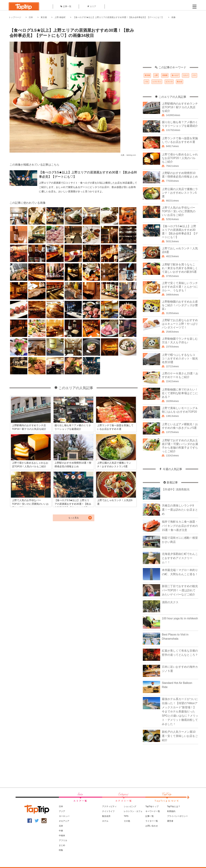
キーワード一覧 (153, 811)
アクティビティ (109, 806)
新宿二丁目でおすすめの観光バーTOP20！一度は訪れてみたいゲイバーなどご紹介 (180, 590)
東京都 (44, 17)
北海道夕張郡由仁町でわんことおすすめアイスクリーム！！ (180, 558)
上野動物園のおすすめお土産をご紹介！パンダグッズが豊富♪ (180, 305)
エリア (92, 6)
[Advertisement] (171, 44)
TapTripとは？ (174, 806)
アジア (62, 811)
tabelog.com (131, 155)
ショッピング (130, 806)
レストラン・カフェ (133, 811)
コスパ (186, 75)
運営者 (170, 821)
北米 (61, 826)
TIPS (126, 816)
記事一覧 (66, 6)
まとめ (62, 845)
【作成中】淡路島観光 (176, 489)
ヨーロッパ (64, 816)
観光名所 (106, 816)
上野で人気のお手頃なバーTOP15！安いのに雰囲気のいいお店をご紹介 (179, 211)
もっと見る (74, 518)
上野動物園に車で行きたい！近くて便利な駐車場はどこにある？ (180, 393)
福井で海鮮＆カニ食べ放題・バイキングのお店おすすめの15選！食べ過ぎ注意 (180, 526)
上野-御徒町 (60, 17)
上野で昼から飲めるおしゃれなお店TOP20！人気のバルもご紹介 (180, 158)
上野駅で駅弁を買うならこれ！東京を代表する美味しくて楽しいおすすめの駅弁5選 (180, 268)
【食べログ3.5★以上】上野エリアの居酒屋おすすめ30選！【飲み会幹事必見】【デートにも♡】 (118, 17)
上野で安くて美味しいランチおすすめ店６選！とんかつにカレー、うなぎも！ (180, 287)
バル (146, 82)
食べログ (175, 75)
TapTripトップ (152, 806)
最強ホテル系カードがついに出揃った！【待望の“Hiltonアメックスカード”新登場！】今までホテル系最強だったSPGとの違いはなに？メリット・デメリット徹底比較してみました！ (180, 712)
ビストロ (169, 82)
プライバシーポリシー (177, 816)
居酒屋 (165, 75)
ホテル (105, 821)
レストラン (157, 82)
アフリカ (63, 840)
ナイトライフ (108, 811)
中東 (61, 831)
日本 (31, 17)
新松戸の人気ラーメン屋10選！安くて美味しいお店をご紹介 (180, 736)
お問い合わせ (152, 826)
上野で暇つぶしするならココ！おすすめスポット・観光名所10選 (180, 358)
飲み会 (180, 82)
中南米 (62, 836)
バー (194, 75)
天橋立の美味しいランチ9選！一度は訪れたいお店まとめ (180, 510)
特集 (61, 850)
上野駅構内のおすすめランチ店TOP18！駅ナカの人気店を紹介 (180, 107)
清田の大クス (170, 602)
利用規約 (171, 811)
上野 (156, 75)
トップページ (15, 17)
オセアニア (64, 821)
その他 (127, 821)
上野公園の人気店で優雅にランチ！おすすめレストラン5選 (180, 193)
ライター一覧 (152, 821)
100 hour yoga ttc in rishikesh (180, 618)
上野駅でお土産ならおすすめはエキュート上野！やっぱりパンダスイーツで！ (180, 324)
